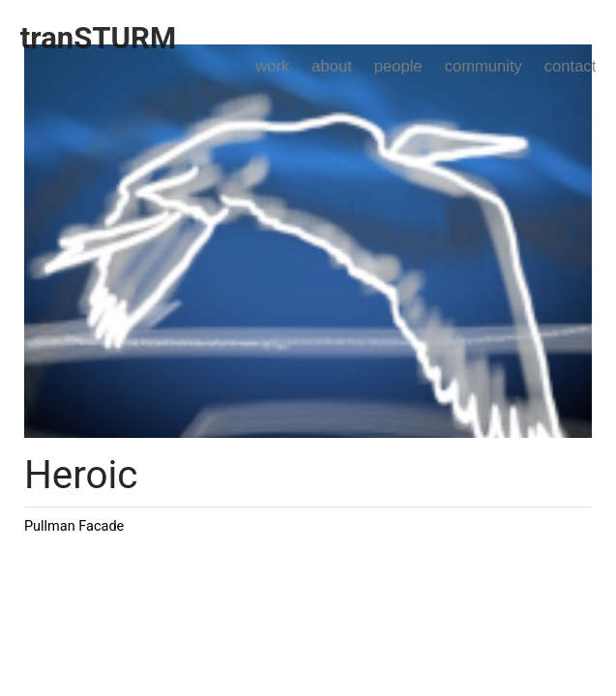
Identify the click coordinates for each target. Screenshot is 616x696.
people (398, 66)
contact (570, 66)
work (272, 66)
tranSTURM (99, 38)
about (332, 66)
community (484, 66)
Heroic (81, 475)
